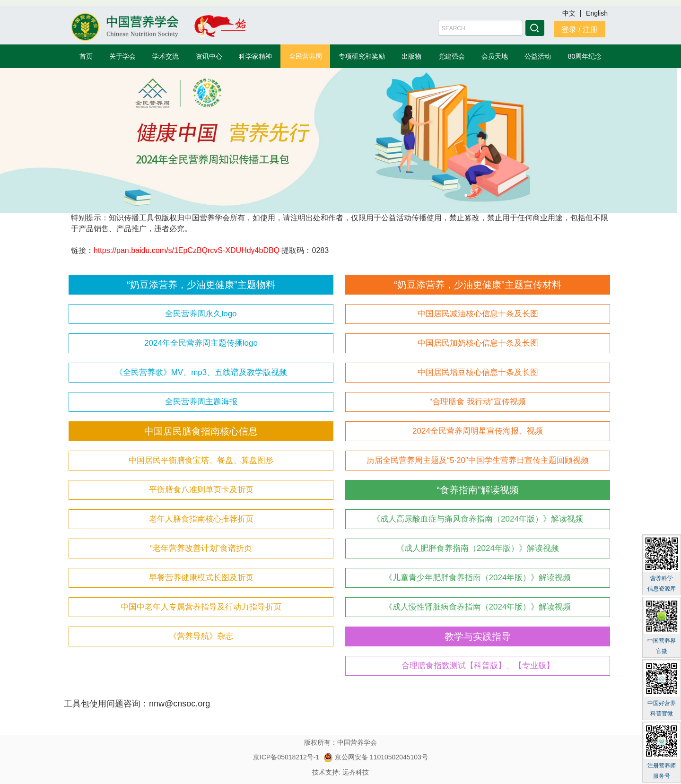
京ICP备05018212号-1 (286, 757)
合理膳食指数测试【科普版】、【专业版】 (478, 666)
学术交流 (166, 56)
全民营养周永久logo (201, 314)
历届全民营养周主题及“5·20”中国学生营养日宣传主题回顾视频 (477, 460)
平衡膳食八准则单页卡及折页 (201, 490)
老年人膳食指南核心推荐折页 (201, 519)
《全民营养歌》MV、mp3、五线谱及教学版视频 (201, 372)
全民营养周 (306, 56)
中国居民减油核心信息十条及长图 (478, 314)
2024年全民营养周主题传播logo (201, 343)
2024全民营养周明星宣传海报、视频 (478, 431)
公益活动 (538, 56)
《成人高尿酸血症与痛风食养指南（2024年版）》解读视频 (478, 519)
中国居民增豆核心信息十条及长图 (478, 372)
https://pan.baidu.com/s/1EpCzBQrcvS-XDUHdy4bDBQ (187, 250)
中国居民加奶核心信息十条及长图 (478, 343)
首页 (86, 56)
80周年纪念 (585, 56)
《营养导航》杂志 (201, 636)
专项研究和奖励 (362, 56)
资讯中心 (209, 56)
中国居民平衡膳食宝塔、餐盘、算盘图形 (201, 460)
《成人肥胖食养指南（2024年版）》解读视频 (478, 548)
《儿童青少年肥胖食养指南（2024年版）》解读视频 (478, 578)
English (597, 13)
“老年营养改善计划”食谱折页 (201, 548)
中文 (570, 13)
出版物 (411, 56)
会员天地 (495, 56)
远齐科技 (356, 772)
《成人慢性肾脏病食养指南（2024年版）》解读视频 (478, 607)
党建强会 (452, 56)
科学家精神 (255, 56)
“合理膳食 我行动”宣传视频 (477, 402)
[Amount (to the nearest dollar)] (480, 28)
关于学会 (122, 56)
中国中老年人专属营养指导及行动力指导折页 (201, 607)
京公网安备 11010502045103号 (376, 757)
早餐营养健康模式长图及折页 (201, 578)
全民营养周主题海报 (201, 402)
